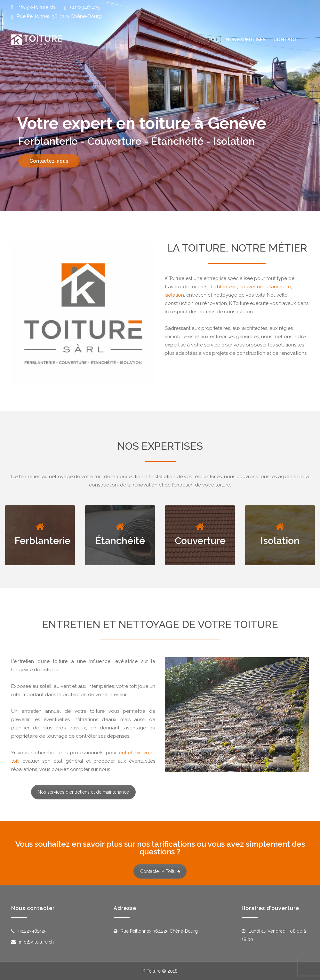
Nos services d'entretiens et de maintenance (83, 792)
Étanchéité (120, 541)
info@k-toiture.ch (36, 7)
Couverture (200, 541)
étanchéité (279, 287)
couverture (252, 287)
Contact (285, 40)
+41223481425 (85, 7)
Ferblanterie (43, 541)
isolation (174, 295)
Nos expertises (246, 40)
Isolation (280, 541)
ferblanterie (224, 287)
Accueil (208, 40)
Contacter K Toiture (160, 871)
